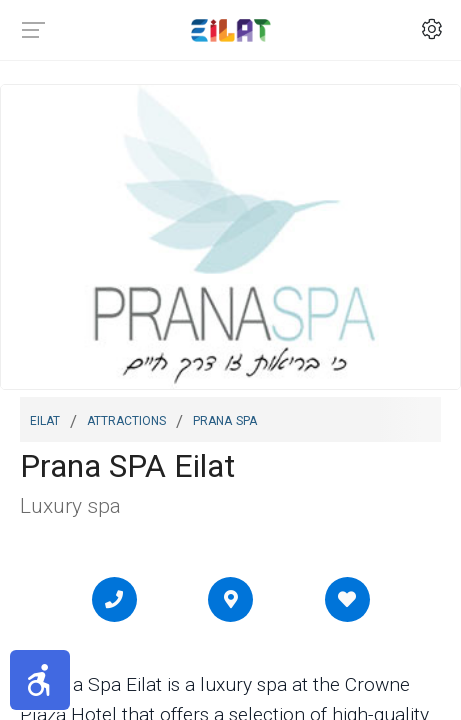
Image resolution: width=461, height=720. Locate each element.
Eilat (45, 419)
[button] (40, 680)
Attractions (126, 419)
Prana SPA (225, 419)
